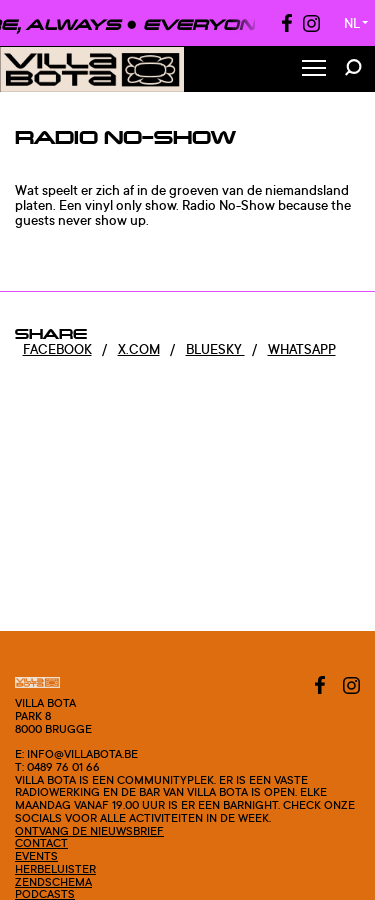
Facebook (57, 349)
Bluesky (215, 349)
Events (36, 856)
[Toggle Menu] (314, 69)
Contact (41, 843)
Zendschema (53, 882)
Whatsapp (302, 349)
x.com (139, 349)
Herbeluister (55, 869)
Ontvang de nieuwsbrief (89, 831)
